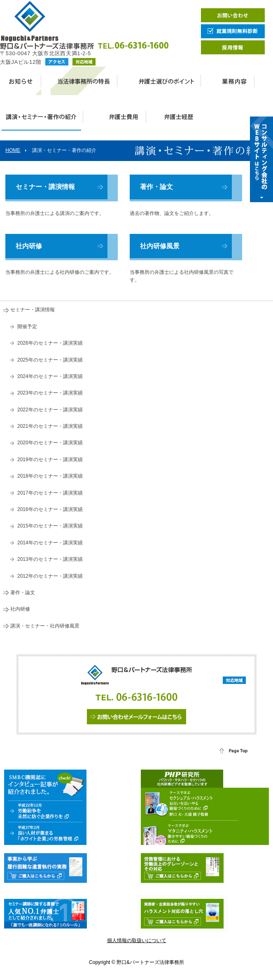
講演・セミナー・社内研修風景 (45, 626)
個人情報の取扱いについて (137, 940)
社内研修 (29, 246)
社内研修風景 (160, 246)
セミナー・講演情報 (45, 187)
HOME (13, 150)
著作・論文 (156, 187)
